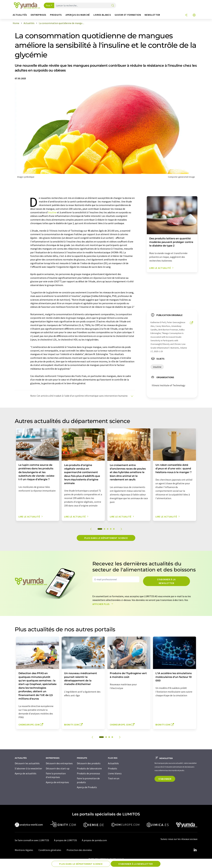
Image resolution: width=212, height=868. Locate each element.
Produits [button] (56, 15)
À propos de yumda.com (94, 840)
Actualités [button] (20, 15)
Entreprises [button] (39, 15)
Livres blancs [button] (102, 15)
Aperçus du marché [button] (78, 15)
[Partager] (186, 15)
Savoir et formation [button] (128, 15)
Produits (113, 768)
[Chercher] (113, 6)
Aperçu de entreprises (57, 782)
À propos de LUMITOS (65, 840)
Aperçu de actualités (26, 773)
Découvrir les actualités (27, 763)
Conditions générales (50, 850)
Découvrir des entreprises (59, 763)
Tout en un (114, 778)
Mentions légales (24, 850)
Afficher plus (104, 604)
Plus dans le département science (106, 538)
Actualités (113, 763)
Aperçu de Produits (87, 787)
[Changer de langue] (194, 15)
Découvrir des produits (89, 763)
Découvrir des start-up (58, 768)
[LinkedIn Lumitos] (195, 850)
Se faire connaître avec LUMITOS (32, 840)
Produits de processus (88, 773)
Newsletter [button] (152, 15)
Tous (48, 5)
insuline (52, 212)
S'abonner (165, 779)
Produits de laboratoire (89, 768)
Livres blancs (115, 773)
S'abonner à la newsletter (166, 581)
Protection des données (79, 850)
